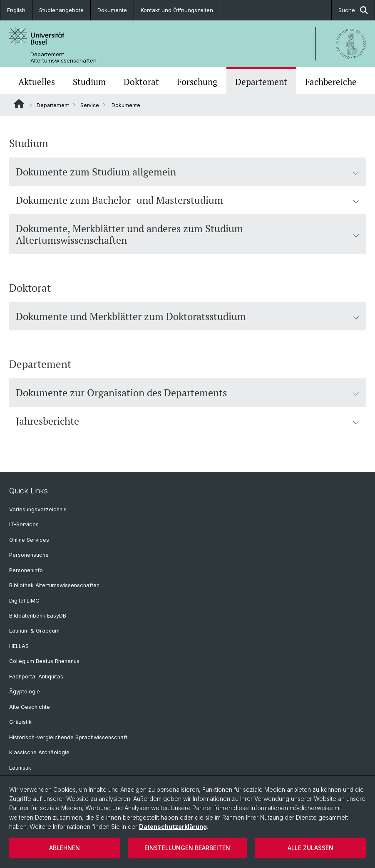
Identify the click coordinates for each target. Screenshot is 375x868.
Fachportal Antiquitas (36, 677)
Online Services (29, 540)
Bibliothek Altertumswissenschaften (54, 585)
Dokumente (112, 10)
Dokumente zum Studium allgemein (187, 172)
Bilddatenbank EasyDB (38, 616)
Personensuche (29, 555)
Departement (261, 82)
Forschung (197, 82)
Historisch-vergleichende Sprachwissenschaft (68, 737)
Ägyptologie (25, 692)
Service (90, 105)
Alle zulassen (310, 848)
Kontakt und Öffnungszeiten (177, 10)
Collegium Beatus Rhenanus (44, 661)
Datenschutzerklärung (173, 827)
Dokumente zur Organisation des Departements (187, 393)
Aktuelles (37, 82)
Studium (89, 82)
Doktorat (141, 82)
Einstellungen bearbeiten (187, 848)
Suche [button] (353, 10)
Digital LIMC (24, 601)
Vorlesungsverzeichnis (38, 509)
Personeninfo (26, 570)
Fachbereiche (331, 82)
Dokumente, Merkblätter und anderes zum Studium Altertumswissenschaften (187, 234)
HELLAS (19, 646)
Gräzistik (20, 722)
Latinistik (20, 768)
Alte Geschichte (30, 707)
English (16, 10)
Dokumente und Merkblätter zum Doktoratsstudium (187, 316)
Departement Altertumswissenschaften (63, 58)
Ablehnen (65, 848)
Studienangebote (61, 10)
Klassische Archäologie (39, 752)
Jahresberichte (187, 421)
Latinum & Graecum (34, 631)
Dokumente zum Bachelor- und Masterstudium (187, 200)
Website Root (19, 104)
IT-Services (24, 524)
